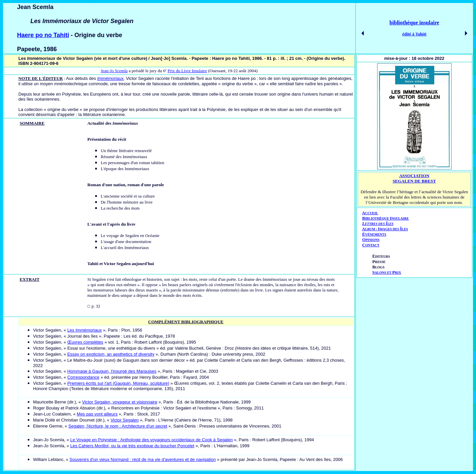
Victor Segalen (125, 420)
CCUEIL (372, 213)
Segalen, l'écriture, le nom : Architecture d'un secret (118, 426)
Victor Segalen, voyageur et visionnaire (120, 402)
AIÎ (385, 229)
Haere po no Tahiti (43, 35)
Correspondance (83, 377)
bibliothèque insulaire (414, 23)
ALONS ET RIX (387, 273)
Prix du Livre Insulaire (187, 71)
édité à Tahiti (414, 34)
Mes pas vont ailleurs (97, 414)
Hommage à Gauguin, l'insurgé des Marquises (112, 371)
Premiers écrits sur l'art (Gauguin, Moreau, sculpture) (118, 383)
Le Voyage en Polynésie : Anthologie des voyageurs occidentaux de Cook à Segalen (151, 440)
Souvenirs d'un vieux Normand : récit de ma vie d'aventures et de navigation (143, 459)
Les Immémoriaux (84, 330)
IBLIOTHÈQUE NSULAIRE (387, 218)
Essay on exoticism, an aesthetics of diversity (111, 354)
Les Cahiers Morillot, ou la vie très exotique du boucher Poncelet (132, 446)
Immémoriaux (110, 78)
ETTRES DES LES (379, 224)
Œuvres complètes (85, 342)
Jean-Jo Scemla (114, 71)
